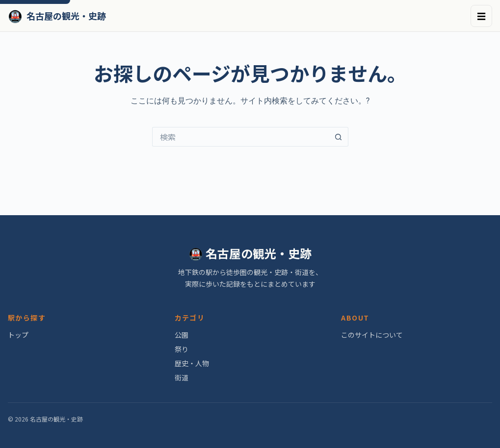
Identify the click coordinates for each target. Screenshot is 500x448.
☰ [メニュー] (481, 16)
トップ (18, 335)
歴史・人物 (192, 363)
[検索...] (240, 137)
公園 (182, 335)
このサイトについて (372, 335)
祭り (182, 349)
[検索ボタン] (339, 137)
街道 (182, 377)
